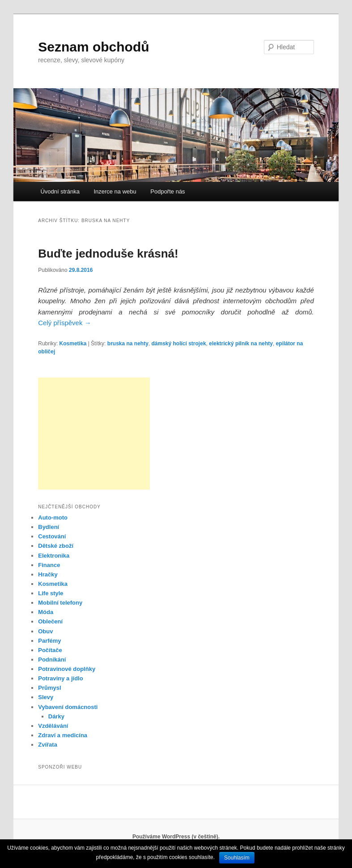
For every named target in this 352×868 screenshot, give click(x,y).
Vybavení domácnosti (68, 707)
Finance (49, 565)
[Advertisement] (94, 434)
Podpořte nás (168, 191)
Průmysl (49, 688)
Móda (46, 612)
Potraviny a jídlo (60, 678)
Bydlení (49, 527)
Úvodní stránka (60, 191)
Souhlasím (237, 858)
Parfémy (49, 641)
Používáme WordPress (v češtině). (176, 837)
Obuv (45, 631)
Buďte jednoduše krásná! (108, 254)
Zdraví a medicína (63, 735)
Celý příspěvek (64, 323)
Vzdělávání (53, 726)
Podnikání (52, 660)
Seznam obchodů (93, 47)
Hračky (48, 574)
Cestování (52, 536)
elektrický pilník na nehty (241, 344)
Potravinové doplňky (67, 669)
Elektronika (54, 556)
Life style (51, 593)
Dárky (56, 716)
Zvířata (48, 745)
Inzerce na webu (115, 191)
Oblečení (50, 621)
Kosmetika (73, 344)
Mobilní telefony (60, 603)
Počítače (50, 650)
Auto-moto (53, 518)
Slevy (46, 697)
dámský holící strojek (179, 344)
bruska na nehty (128, 344)
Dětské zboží (56, 546)
